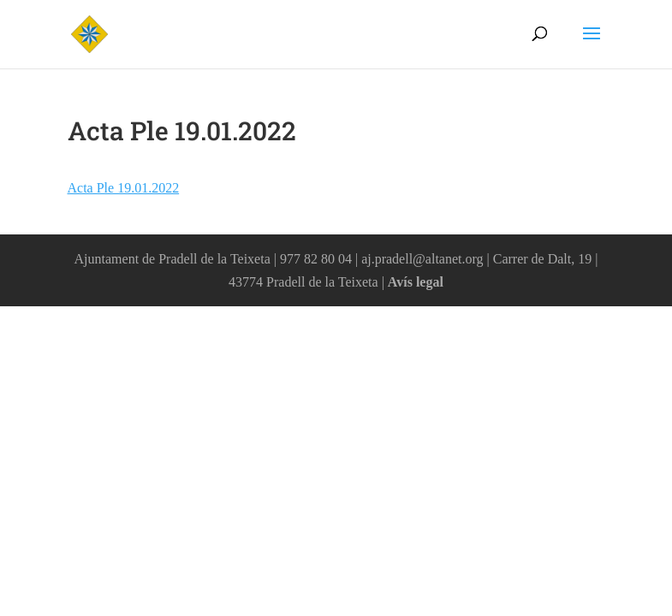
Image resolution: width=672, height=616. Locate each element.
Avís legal (416, 282)
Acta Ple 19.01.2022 (124, 188)
